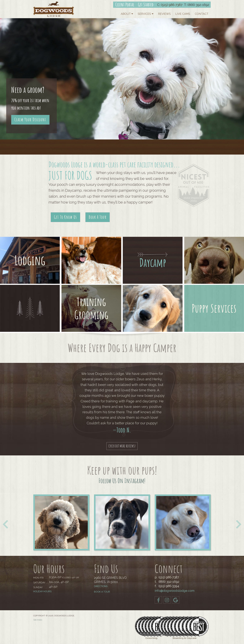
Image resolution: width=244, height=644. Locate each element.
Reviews (164, 14)
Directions (101, 586)
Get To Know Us (65, 217)
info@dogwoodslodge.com (175, 591)
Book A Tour (98, 217)
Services (146, 14)
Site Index (38, 620)
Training (91, 302)
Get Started (146, 5)
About (127, 14)
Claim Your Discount (30, 119)
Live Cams (183, 14)
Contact (202, 14)
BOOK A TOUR (102, 592)
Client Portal (125, 5)
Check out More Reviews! (122, 446)
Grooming (91, 315)
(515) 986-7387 (172, 5)
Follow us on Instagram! (122, 481)
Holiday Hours (42, 592)
